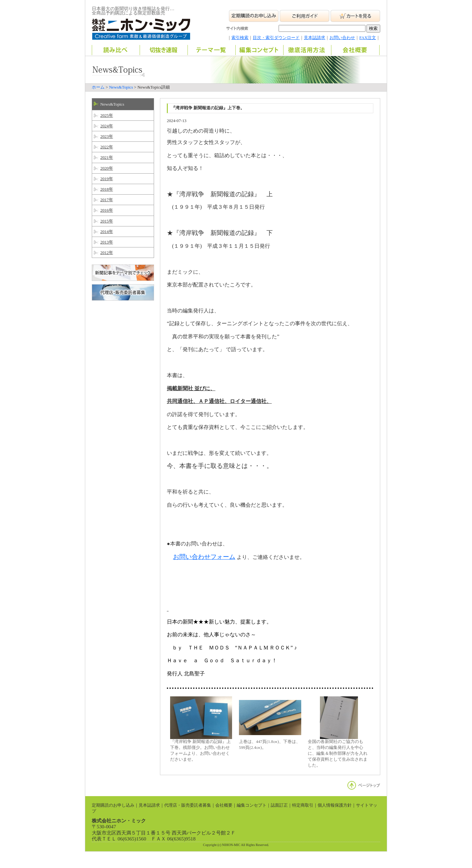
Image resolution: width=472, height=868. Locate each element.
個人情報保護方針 (335, 805)
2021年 (107, 158)
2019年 (107, 179)
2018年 (107, 189)
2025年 (107, 116)
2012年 (107, 253)
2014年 (107, 232)
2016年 (107, 210)
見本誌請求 (315, 38)
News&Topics (121, 87)
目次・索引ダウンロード (276, 38)
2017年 (107, 200)
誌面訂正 (279, 805)
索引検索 (240, 38)
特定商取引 (303, 805)
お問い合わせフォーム (204, 557)
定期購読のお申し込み (113, 805)
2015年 (107, 221)
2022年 (107, 147)
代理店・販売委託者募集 (188, 805)
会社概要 (224, 805)
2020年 (107, 168)
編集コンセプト (252, 805)
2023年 (107, 137)
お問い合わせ (342, 38)
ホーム (98, 87)
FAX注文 (368, 38)
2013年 (107, 242)
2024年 (107, 126)
